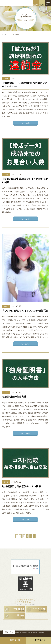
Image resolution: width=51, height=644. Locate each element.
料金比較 (42, 5)
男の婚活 (25, 584)
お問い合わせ (40, 640)
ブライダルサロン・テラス (25, 3)
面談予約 (36, 5)
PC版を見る (9, 632)
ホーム (4, 34)
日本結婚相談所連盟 (25, 567)
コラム (6, 79)
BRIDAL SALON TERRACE (23, 633)
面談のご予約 (15, 640)
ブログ (6, 306)
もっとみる (25, 123)
